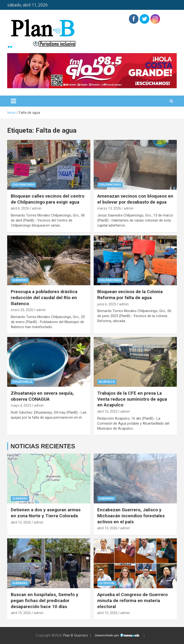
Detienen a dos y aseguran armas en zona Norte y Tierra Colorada (46, 513)
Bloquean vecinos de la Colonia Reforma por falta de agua (130, 295)
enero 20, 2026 (22, 310)
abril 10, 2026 (21, 522)
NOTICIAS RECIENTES (43, 446)
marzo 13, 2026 (109, 208)
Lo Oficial (107, 583)
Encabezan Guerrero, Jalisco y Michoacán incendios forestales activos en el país (131, 516)
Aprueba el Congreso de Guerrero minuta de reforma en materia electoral (132, 600)
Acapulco (107, 382)
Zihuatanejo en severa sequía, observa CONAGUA (42, 396)
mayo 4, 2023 (21, 405)
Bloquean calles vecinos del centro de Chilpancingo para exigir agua (48, 199)
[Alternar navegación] (13, 101)
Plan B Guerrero (76, 635)
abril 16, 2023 (107, 411)
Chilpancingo (23, 185)
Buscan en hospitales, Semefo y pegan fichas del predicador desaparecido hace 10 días (45, 600)
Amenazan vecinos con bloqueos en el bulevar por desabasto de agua (135, 199)
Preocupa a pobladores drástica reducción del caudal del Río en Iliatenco (44, 297)
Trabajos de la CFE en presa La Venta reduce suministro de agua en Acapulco (132, 399)
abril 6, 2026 (20, 208)
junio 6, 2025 (107, 304)
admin (37, 208)
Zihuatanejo (22, 382)
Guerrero (20, 280)
